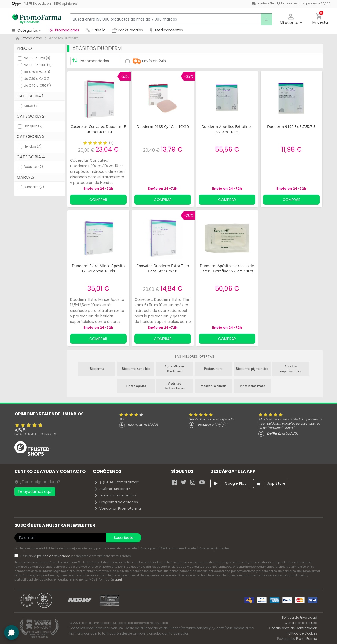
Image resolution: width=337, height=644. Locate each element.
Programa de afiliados (116, 502)
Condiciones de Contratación (293, 628)
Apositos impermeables (291, 369)
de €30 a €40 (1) (37, 79)
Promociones (64, 30)
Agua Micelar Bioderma (174, 369)
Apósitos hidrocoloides (175, 386)
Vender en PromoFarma (117, 508)
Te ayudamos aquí (35, 491)
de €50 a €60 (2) (38, 65)
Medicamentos (166, 30)
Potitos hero (213, 369)
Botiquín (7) (33, 126)
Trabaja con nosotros (115, 495)
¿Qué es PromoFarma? (117, 482)
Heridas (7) (33, 146)
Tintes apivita (136, 386)
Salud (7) (31, 106)
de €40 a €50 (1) (37, 85)
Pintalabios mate (252, 386)
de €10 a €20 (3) (37, 58)
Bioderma (97, 369)
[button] (291, 19)
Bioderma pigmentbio (252, 369)
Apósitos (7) (33, 167)
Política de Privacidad (300, 618)
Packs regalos (127, 30)
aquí (118, 579)
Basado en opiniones (35, 434)
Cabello (96, 30)
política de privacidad (54, 556)
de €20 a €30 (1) (37, 72)
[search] (265, 19)
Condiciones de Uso (301, 623)
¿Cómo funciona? (112, 489)
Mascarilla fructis (214, 386)
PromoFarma (307, 639)
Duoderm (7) (34, 187)
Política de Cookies (302, 633)
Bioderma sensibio (136, 369)
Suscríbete (124, 538)
